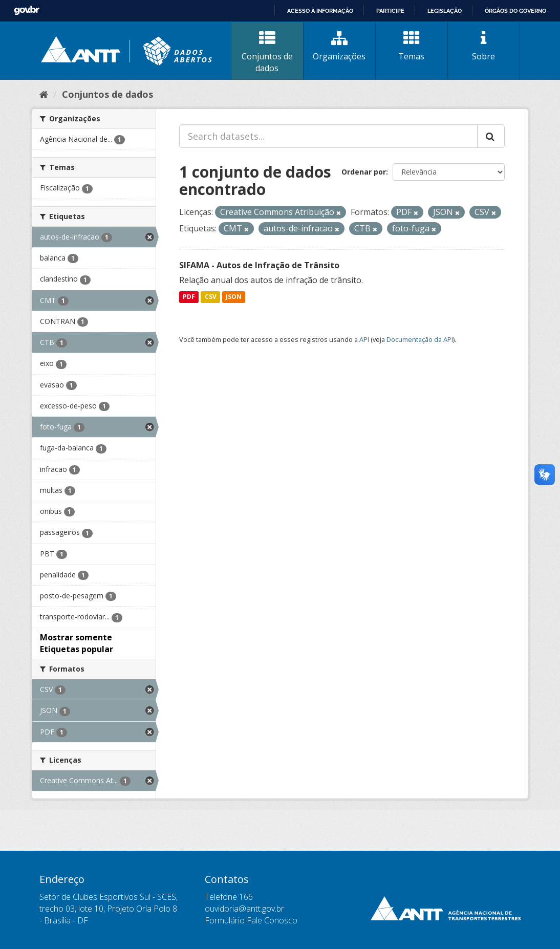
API (364, 339)
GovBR (27, 10)
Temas (412, 46)
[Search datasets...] (328, 136)
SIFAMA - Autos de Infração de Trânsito (259, 265)
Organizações (339, 46)
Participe (390, 11)
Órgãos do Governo (515, 11)
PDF (189, 297)
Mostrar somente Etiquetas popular (77, 643)
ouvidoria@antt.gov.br (244, 909)
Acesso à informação (320, 11)
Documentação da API (420, 339)
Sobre (484, 46)
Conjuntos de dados (267, 52)
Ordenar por (364, 172)
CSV (211, 297)
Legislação (445, 11)
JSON (234, 297)
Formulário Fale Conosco (251, 920)
